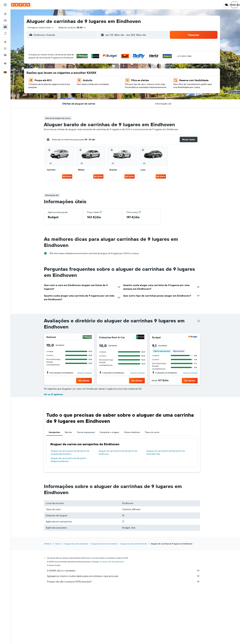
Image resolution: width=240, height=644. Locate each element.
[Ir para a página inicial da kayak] (21, 5)
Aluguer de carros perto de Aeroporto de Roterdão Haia (169, 506)
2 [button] (115, 63)
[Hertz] (196, 391)
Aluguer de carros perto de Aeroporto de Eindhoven (121, 506)
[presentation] (202, 321)
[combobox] (43, 28)
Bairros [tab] (72, 486)
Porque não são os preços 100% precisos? (127, 635)
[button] (5, 5)
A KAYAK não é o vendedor (127, 624)
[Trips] (5, 64)
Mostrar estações (88, 373)
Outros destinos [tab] (135, 486)
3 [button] (71, 71)
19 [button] (86, 85)
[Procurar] (5, 20)
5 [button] (86, 71)
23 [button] (115, 85)
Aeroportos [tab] (58, 486)
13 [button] (93, 78)
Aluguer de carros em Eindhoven (137, 598)
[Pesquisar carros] (5, 27)
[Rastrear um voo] (5, 48)
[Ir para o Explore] (5, 42)
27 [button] (93, 93)
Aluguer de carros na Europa (79, 598)
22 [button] (108, 85)
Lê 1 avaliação (115, 400)
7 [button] (100, 71)
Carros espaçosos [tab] (89, 486)
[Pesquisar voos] (5, 14)
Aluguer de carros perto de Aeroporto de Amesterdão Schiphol (73, 506)
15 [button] (108, 78)
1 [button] (108, 63)
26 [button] (86, 93)
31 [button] (71, 100)
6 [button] (93, 71)
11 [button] (78, 78)
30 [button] (115, 93)
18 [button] (78, 85)
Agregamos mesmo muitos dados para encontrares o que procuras (127, 630)
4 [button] (78, 71)
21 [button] (100, 85)
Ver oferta (70, 176)
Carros (61, 598)
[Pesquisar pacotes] (5, 33)
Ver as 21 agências (57, 448)
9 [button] (115, 71)
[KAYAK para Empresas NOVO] (5, 55)
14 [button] (100, 78)
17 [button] (71, 85)
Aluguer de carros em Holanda (107, 598)
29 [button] (108, 93)
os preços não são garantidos (115, 616)
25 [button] (78, 93)
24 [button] (71, 93)
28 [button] (100, 93)
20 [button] (93, 85)
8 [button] (108, 71)
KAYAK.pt (51, 598)
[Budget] (196, 337)
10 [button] (71, 78)
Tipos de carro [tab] (155, 486)
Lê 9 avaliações (63, 400)
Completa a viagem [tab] (113, 486)
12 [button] (86, 78)
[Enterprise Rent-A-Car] (143, 337)
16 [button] (115, 78)
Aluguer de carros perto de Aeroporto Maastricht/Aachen (72, 514)
